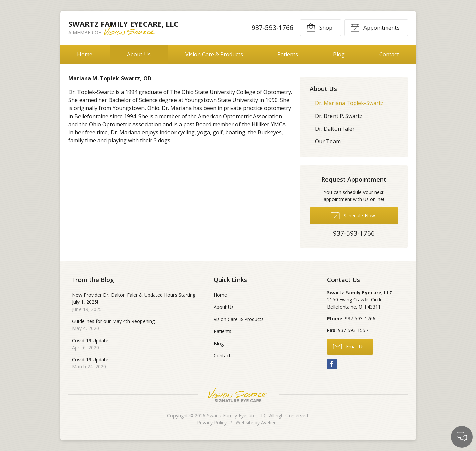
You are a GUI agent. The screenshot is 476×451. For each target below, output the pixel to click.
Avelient (270, 423)
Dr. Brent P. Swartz (339, 116)
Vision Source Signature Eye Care (238, 395)
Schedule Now (353, 215)
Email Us (349, 346)
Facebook (332, 364)
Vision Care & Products (214, 54)
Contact (389, 54)
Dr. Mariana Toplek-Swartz (349, 103)
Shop (319, 27)
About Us (139, 54)
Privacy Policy (212, 423)
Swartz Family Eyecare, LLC (237, 415)
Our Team (328, 141)
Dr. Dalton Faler (335, 129)
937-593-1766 (273, 27)
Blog (339, 54)
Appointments (375, 27)
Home (85, 54)
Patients (288, 54)
